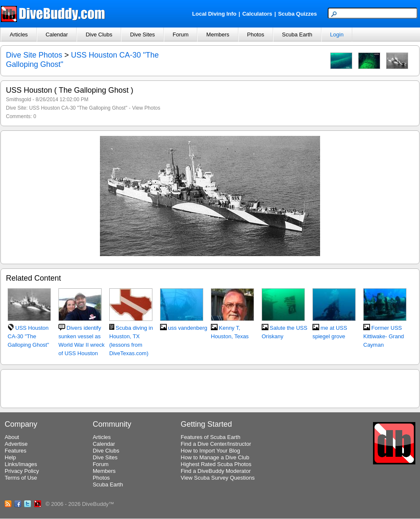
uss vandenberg (188, 328)
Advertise (16, 444)
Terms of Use (21, 478)
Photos (256, 35)
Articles (19, 35)
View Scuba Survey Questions (218, 478)
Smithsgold (18, 99)
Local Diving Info (214, 14)
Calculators (257, 14)
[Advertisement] (210, 387)
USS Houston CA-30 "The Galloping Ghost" (78, 108)
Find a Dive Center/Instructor (216, 444)
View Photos (146, 108)
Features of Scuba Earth (211, 437)
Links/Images (21, 464)
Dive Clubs (99, 35)
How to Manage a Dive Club (215, 457)
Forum (181, 35)
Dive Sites (142, 35)
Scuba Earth (297, 35)
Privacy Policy (22, 471)
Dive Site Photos (34, 55)
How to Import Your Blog (210, 451)
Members (218, 35)
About (12, 437)
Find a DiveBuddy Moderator (216, 471)
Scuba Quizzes (298, 14)
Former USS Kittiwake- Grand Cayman (384, 336)
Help (10, 457)
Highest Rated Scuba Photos (216, 464)
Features (15, 451)
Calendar (57, 35)
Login (337, 35)
